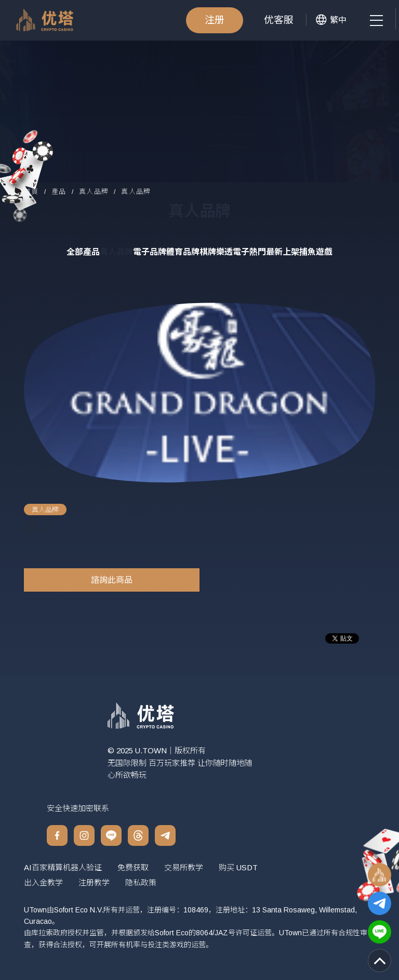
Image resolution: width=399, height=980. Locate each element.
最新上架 (283, 252)
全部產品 (83, 252)
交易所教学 (184, 867)
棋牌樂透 (216, 252)
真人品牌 (94, 192)
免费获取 (133, 867)
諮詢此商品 (112, 580)
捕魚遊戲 (316, 252)
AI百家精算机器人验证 (63, 867)
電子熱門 (249, 252)
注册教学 (94, 883)
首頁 (31, 192)
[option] (190, 393)
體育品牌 (183, 252)
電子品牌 (150, 252)
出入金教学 (43, 883)
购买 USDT (238, 867)
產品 (59, 192)
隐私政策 (141, 883)
